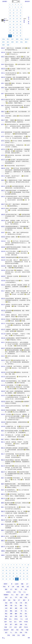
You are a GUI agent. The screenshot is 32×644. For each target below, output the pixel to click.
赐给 (16, 614)
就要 (11, 614)
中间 (26, 608)
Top (4, 638)
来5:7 (3, 94)
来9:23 (3, 209)
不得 (26, 633)
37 (17, 27)
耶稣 (22, 584)
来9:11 (3, 191)
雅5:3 (3, 524)
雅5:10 (3, 536)
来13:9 (3, 396)
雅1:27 (3, 472)
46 (20, 33)
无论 (19, 635)
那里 (17, 39)
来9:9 (3, 180)
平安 (26, 616)
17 (17, 13)
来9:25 (3, 215)
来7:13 (3, 145)
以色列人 (9, 592)
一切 (21, 589)
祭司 (27, 595)
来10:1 (3, 227)
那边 (29, 23)
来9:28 (3, 221)
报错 (29, 638)
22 (20, 16)
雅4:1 (3, 507)
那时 (13, 42)
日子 (19, 600)
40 (14, 30)
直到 (24, 600)
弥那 (8, 45)
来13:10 (3, 402)
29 (17, 22)
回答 (16, 616)
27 (10, 22)
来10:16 (3, 241)
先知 (6, 603)
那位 (22, 42)
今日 (10, 627)
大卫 (11, 589)
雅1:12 (3, 448)
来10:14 (3, 237)
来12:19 (3, 377)
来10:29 (3, 260)
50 (20, 36)
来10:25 (3, 251)
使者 (21, 624)
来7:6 (3, 132)
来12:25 (3, 385)
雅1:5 (3, 431)
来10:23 (3, 247)
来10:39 (3, 281)
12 (14, 10)
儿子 (27, 584)
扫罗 (21, 616)
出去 (26, 624)
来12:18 (3, 372)
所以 (21, 614)
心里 (27, 619)
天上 (22, 619)
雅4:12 (3, 511)
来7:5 (3, 124)
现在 (6, 616)
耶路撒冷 (6, 595)
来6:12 (3, 116)
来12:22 (3, 381)
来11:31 (3, 338)
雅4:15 (3, 520)
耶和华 (6, 584)
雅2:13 (3, 499)
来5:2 (3, 83)
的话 (21, 597)
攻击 (6, 611)
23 (10, 19)
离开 (11, 608)
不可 (16, 597)
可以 (20, 592)
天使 (17, 630)
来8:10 (3, 168)
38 (20, 27)
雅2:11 (3, 494)
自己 (28, 587)
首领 (14, 635)
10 (21, 7)
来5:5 (3, 88)
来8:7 (3, 166)
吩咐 (11, 603)
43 (10, 33)
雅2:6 (3, 490)
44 (14, 33)
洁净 (6, 608)
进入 (15, 622)
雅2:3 (3, 478)
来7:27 (3, 160)
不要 (11, 606)
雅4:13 (3, 516)
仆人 (25, 592)
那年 (3, 42)
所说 (9, 635)
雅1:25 (3, 466)
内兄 (29, 18)
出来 (13, 587)
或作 (6, 622)
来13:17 (3, 414)
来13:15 (3, 410)
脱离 (23, 635)
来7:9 (3, 141)
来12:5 (3, 360)
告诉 (6, 597)
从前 (15, 627)
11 (10, 10)
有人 (26, 611)
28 (14, 22)
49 (17, 36)
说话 (6, 633)
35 (10, 27)
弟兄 (26, 603)
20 (14, 16)
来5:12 (3, 100)
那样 (3, 45)
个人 (11, 633)
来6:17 (3, 120)
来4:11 (3, 73)
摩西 (6, 606)
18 (20, 13)
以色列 (17, 584)
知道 (18, 587)
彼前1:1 (3, 551)
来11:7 (3, 291)
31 (10, 24)
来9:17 (3, 204)
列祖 (22, 630)
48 (14, 36)
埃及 (26, 589)
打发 (21, 603)
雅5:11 (3, 541)
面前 (6, 589)
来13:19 (3, 422)
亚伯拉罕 (6, 630)
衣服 (6, 627)
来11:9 (3, 305)
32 (14, 24)
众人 (11, 597)
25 (17, 19)
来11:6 (3, 285)
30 (20, 22)
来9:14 (3, 197)
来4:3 (3, 57)
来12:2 (3, 348)
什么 (12, 595)
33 (17, 24)
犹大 (15, 592)
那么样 (27, 39)
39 (10, 30)
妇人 (16, 606)
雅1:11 (3, 442)
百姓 (9, 600)
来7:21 (3, 149)
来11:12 (3, 319)
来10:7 (3, 233)
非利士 (16, 619)
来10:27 (3, 257)
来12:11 (3, 366)
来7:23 (3, 155)
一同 (21, 611)
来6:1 (3, 106)
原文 (26, 614)
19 (10, 16)
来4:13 (3, 77)
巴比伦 (26, 627)
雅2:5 (3, 484)
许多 (10, 622)
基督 (16, 608)
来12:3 (3, 356)
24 (14, 19)
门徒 (16, 603)
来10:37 (3, 276)
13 (17, 10)
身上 (10, 619)
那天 (17, 42)
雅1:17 (3, 454)
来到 (4, 600)
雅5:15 (3, 547)
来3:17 (3, 48)
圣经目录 (27, 1)
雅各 (21, 606)
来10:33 (3, 266)
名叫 (11, 616)
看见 (23, 587)
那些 (26, 42)
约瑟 (27, 630)
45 (17, 33)
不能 (14, 600)
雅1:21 (3, 460)
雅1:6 (3, 435)
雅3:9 (3, 503)
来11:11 (3, 315)
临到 (16, 624)
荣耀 (6, 619)
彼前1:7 (3, 555)
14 (20, 10)
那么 (22, 39)
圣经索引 (5, 1)
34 (20, 24)
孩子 (11, 624)
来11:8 (3, 299)
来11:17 (3, 323)
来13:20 (3, 426)
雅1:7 (3, 439)
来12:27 (3, 391)
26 (20, 19)
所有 (21, 633)
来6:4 (3, 112)
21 (17, 16)
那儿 (8, 39)
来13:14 (3, 406)
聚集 (11, 611)
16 (14, 13)
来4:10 (3, 69)
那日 (8, 42)
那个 (13, 39)
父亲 (21, 608)
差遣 (12, 630)
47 (10, 36)
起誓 (20, 627)
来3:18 (3, 52)
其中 (6, 624)
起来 (22, 595)
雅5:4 (3, 530)
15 (10, 13)
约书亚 (26, 622)
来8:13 (3, 176)
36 (14, 27)
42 (20, 30)
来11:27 (3, 329)
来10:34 (3, 270)
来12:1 (3, 342)
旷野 (20, 622)
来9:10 (3, 186)
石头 (16, 633)
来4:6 (3, 64)
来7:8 (3, 136)
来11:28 (3, 334)
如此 (16, 611)
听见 (26, 597)
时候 (4, 587)
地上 (26, 606)
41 (17, 30)
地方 (17, 595)
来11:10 (3, 311)
